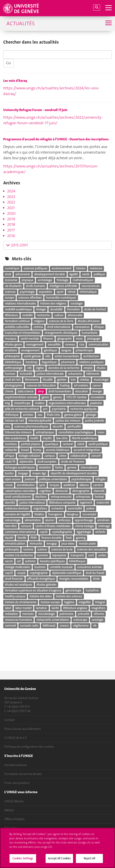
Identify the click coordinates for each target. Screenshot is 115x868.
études (101, 368)
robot (81, 444)
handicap (31, 362)
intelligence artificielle (63, 286)
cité (29, 368)
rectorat (68, 444)
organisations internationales (67, 403)
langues (66, 350)
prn (45, 409)
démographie (81, 491)
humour (10, 374)
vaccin (9, 561)
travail (25, 450)
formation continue (17, 321)
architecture (91, 356)
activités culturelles (17, 327)
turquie (54, 485)
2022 (11, 202)
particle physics (31, 444)
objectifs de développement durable (74, 473)
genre (45, 397)
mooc (79, 339)
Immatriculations (16, 765)
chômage (104, 526)
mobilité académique (18, 309)
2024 (11, 191)
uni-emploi (89, 514)
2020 (11, 213)
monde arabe (87, 544)
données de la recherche (64, 368)
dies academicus (15, 438)
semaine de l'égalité (18, 514)
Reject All (89, 861)
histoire (81, 268)
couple (21, 573)
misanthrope (22, 403)
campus (50, 456)
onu (7, 427)
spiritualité (74, 427)
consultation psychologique (76, 432)
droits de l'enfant (95, 309)
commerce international (20, 532)
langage (23, 473)
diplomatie (26, 462)
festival (99, 497)
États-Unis (53, 415)
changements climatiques (61, 333)
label (8, 608)
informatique (88, 292)
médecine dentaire (17, 509)
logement (86, 503)
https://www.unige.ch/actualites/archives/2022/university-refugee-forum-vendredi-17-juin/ (53, 120)
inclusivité (26, 374)
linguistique (49, 362)
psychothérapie (81, 479)
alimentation (33, 520)
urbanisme (75, 374)
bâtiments (93, 374)
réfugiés (101, 479)
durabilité (56, 309)
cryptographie (39, 573)
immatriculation (15, 544)
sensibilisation (26, 485)
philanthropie (84, 350)
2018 (11, 224)
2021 (11, 208)
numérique (12, 268)
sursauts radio (29, 626)
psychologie (27, 292)
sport (60, 292)
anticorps (65, 520)
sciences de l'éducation (41, 386)
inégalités (85, 602)
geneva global (73, 415)
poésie (90, 509)
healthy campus (15, 596)
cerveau (70, 345)
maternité (103, 503)
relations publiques (91, 362)
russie (9, 485)
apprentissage (84, 520)
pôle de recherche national (22, 409)
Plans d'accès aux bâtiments (23, 729)
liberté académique (84, 438)
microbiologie (46, 614)
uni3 (91, 555)
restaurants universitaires (53, 620)
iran (73, 380)
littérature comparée (62, 503)
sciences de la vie (62, 549)
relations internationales (20, 304)
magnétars (98, 608)
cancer (97, 386)
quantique (51, 444)
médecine (96, 268)
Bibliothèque (13, 828)
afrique (10, 456)
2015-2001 (17, 245)
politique (99, 274)
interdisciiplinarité (40, 421)
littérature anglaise (75, 608)
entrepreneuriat (61, 497)
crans (101, 432)
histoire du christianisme (21, 602)
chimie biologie (84, 526)
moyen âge (39, 473)
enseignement (30, 350)
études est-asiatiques (19, 585)
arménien (103, 520)
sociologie (77, 304)
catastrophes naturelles (20, 491)
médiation (11, 614)
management (35, 345)
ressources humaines (18, 620)
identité (10, 503)
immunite (36, 544)
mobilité (27, 315)
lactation (41, 608)
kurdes (9, 473)
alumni (50, 520)
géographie (64, 339)
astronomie (23, 274)
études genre (13, 345)
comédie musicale (61, 567)
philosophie (12, 356)
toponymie (59, 555)
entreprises (83, 497)
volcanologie (13, 520)
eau (40, 415)
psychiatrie (59, 409)
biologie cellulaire (29, 456)
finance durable (51, 538)
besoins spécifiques (52, 561)
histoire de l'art (14, 421)
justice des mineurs (68, 421)
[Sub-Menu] (108, 23)
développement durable (50, 274)
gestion (62, 380)
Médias (9, 810)
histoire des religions (53, 304)
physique (27, 280)
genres (57, 397)
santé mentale (30, 339)
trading (65, 386)
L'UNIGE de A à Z (15, 738)
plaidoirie (96, 403)
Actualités (21, 23)
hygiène (69, 602)
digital (40, 368)
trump (37, 450)
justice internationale (50, 374)
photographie (14, 386)
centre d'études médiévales (53, 526)
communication (98, 345)
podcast (30, 479)
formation (73, 309)
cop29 (9, 573)
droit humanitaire (60, 391)
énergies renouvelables (74, 579)
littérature (11, 315)
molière (40, 403)
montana (11, 444)
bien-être (11, 526)
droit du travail (95, 573)
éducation (82, 391)
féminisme (32, 380)
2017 (11, 230)
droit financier (14, 579)
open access (13, 479)
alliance (84, 485)
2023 (11, 197)
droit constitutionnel (18, 497)
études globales (46, 585)
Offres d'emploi (14, 819)
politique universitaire (53, 479)
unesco (64, 626)
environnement (61, 268)
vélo (48, 356)
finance (48, 339)
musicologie (101, 380)
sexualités (54, 345)
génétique (50, 350)
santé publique (98, 444)
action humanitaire (67, 356)
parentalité (75, 509)
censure (26, 526)
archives (28, 415)
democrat (61, 491)
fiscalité (48, 380)
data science (26, 391)
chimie (9, 391)
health (34, 438)
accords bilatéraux (57, 450)
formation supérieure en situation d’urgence (33, 590)
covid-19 (10, 462)
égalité (74, 274)
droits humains (36, 286)
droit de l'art (13, 380)
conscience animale (89, 567)
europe (10, 298)
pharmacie (68, 362)
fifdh (34, 538)
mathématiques (83, 280)
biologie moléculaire (18, 567)
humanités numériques (61, 298)
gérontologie (73, 590)
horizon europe (50, 602)
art (19, 561)
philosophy (12, 549)
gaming (81, 538)
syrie (42, 485)
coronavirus (82, 327)
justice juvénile (94, 421)
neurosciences (91, 286)
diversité (99, 491)
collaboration (79, 456)
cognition (45, 491)
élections (41, 497)
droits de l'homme (73, 462)
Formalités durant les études (23, 774)
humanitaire (90, 333)
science (42, 549)
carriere (98, 485)
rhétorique (12, 415)
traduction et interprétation (23, 333)
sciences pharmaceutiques (31, 427)
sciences (10, 292)
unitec (102, 555)
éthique (99, 327)
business (40, 567)
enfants (100, 532)
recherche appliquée (83, 409)
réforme (99, 614)
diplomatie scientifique (67, 573)
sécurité (58, 427)
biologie (41, 309)
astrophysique (45, 432)
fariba (59, 468)
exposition (46, 292)
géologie (91, 415)
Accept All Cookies (59, 861)
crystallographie (62, 532)
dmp (41, 391)
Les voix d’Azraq (15, 81)
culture (59, 315)
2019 (11, 219)
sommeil (10, 626)
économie (11, 280)
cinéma (38, 327)
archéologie (45, 280)
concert (96, 456)
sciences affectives (30, 298)
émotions (11, 350)
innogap (52, 544)
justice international (32, 503)
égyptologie (84, 532)
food (69, 538)
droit (8, 274)
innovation (97, 397)
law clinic (62, 438)
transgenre (55, 514)
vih (95, 626)
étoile (96, 579)
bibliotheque (77, 561)
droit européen (47, 462)
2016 (11, 236)
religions (39, 321)
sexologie (97, 620)
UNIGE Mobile (14, 801)
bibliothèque (13, 362)
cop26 (44, 532)
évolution (45, 468)
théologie (62, 280)
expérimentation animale (21, 397)
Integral (100, 602)
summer (43, 555)
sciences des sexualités (92, 549)
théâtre (39, 514)
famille (22, 538)
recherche (43, 315)
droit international (59, 327)
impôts (47, 438)
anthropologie (14, 368)
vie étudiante (13, 286)
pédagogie (94, 339)
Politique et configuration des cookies (29, 747)
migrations (40, 509)
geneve (72, 468)
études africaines (89, 321)
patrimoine (66, 614)
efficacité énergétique (41, 579)
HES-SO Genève (76, 397)
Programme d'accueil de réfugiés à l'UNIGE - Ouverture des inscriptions (56, 139)
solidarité (11, 450)
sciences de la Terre (61, 321)
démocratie (75, 315)
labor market (23, 608)
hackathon (92, 590)
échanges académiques (20, 468)
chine (63, 456)
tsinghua (72, 514)
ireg (7, 403)
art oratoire (81, 386)
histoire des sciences (69, 596)
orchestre (57, 509)
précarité (84, 614)
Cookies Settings (23, 861)
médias (85, 380)
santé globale (32, 356)
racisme (28, 549)
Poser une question (17, 783)
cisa (82, 345)
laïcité (55, 608)
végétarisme (81, 626)
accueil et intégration (87, 450)
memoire (28, 614)
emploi (88, 368)
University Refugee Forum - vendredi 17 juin (35, 110)
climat (72, 292)
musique (11, 339)
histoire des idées (41, 596)
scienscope (80, 620)
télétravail (49, 626)
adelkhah (69, 485)
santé (86, 274)
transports (77, 555)
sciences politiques (35, 268)
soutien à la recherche (19, 555)
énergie (97, 391)
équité (9, 538)
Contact (9, 720)
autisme (30, 561)
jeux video (68, 544)
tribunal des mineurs (18, 432)
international (89, 468)
